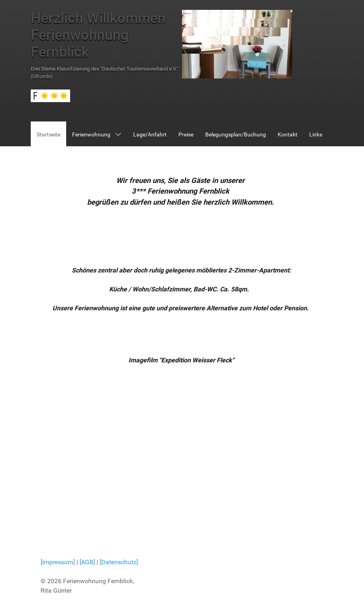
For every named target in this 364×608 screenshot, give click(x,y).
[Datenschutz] (119, 562)
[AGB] (88, 562)
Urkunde (42, 76)
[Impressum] (58, 562)
